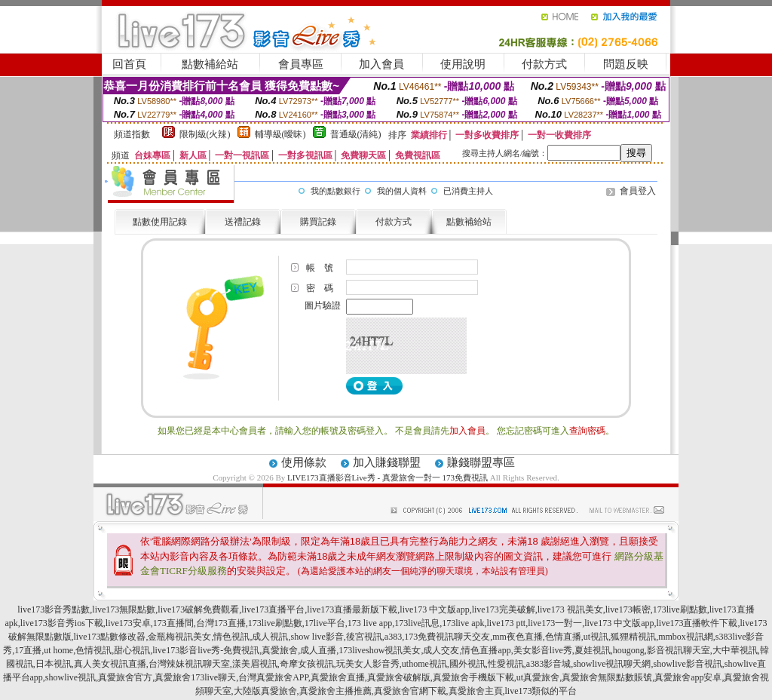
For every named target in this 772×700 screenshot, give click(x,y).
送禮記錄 (243, 222)
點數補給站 (210, 64)
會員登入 (638, 191)
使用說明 (463, 64)
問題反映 (626, 64)
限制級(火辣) (205, 134)
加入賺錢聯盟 (387, 462)
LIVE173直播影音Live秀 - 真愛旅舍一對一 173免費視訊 (388, 477)
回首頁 (129, 64)
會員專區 (301, 64)
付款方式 (544, 64)
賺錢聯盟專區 (481, 462)
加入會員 (381, 64)
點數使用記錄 (160, 222)
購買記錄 (318, 222)
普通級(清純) (356, 134)
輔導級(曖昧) (280, 134)
